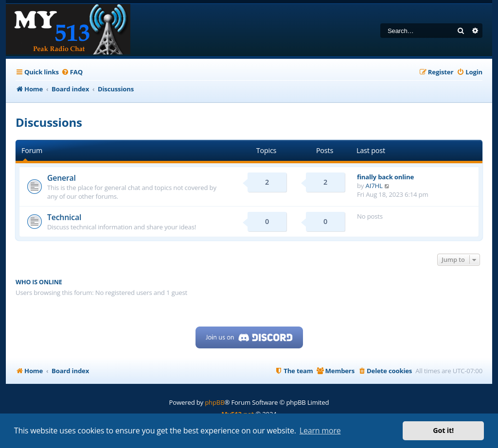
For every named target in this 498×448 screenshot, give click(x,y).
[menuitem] (72, 72)
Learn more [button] (320, 431)
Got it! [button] (443, 430)
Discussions (49, 122)
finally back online (385, 177)
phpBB (214, 402)
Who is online (39, 282)
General (62, 178)
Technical (64, 217)
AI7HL (374, 186)
